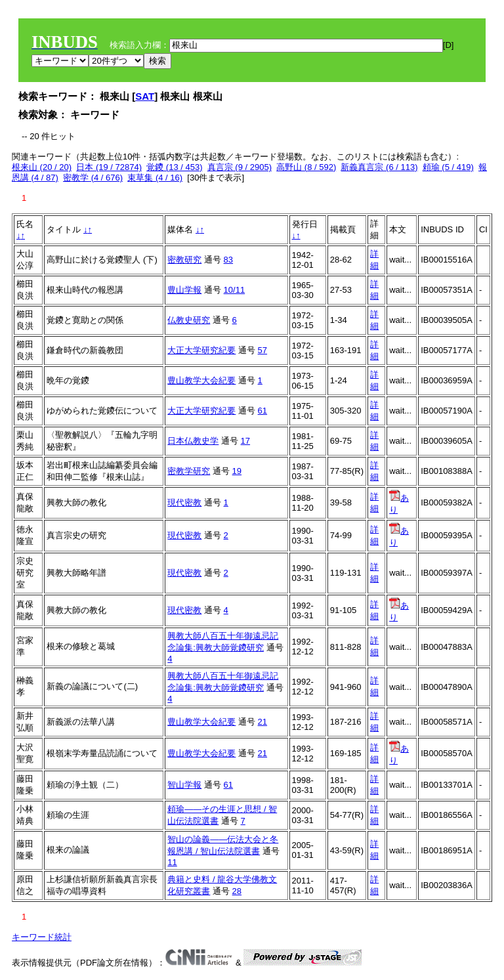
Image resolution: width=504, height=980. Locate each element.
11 (172, 862)
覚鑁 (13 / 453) (174, 167)
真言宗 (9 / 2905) (240, 167)
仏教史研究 (189, 320)
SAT (145, 96)
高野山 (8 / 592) (306, 167)
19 (237, 471)
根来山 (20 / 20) (42, 167)
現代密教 (184, 502)
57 (262, 350)
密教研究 (184, 260)
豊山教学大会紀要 (201, 380)
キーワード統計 (42, 937)
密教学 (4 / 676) (93, 178)
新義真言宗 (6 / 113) (379, 167)
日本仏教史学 (193, 441)
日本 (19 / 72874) (109, 167)
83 (228, 260)
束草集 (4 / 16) (155, 178)
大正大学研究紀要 (201, 350)
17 (245, 441)
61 (262, 411)
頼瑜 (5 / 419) (448, 167)
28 (237, 891)
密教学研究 (189, 471)
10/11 (235, 290)
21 (262, 722)
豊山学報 (184, 290)
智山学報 (184, 785)
